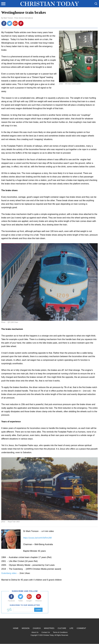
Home (16, 628)
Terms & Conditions (60, 632)
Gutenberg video (9, 573)
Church (37, 628)
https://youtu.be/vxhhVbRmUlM (37, 538)
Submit (38, 610)
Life (71, 628)
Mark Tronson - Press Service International (18, 18)
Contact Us (46, 632)
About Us (35, 632)
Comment (81, 628)
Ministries (49, 628)
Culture (62, 628)
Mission (26, 628)
